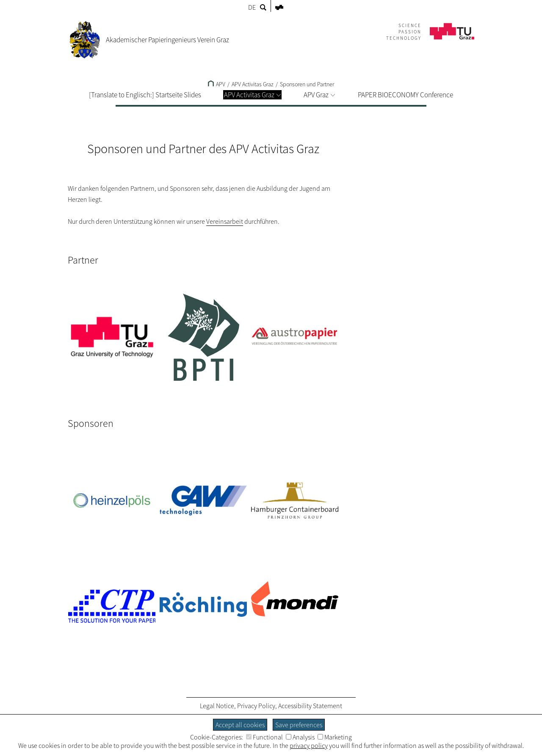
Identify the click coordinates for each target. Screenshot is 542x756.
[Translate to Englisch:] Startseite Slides (145, 95)
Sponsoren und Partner (307, 84)
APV (217, 84)
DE (252, 7)
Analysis (300, 737)
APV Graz (319, 95)
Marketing (335, 737)
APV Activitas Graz (252, 95)
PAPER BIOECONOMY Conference (405, 95)
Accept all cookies (240, 725)
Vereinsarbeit (225, 221)
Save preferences (299, 725)
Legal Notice (217, 706)
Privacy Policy (256, 706)
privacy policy (309, 745)
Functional (264, 737)
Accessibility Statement (310, 706)
